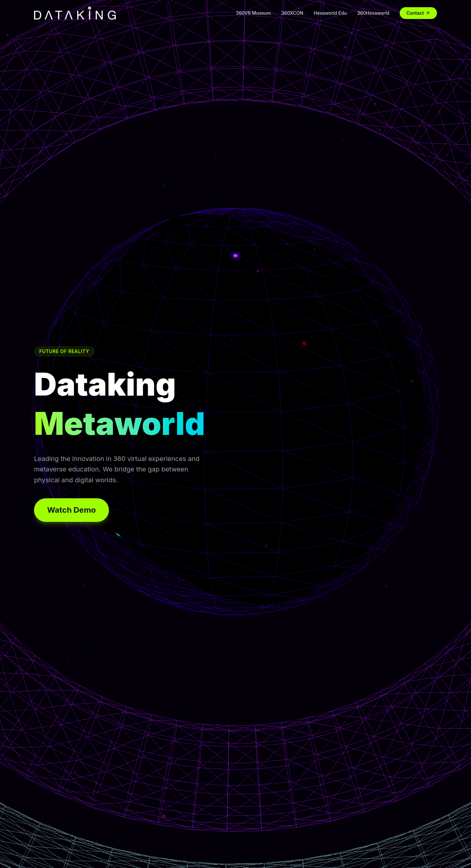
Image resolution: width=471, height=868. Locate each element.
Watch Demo (71, 510)
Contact (418, 13)
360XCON (292, 13)
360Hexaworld (373, 13)
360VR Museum (253, 13)
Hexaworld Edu (330, 13)
